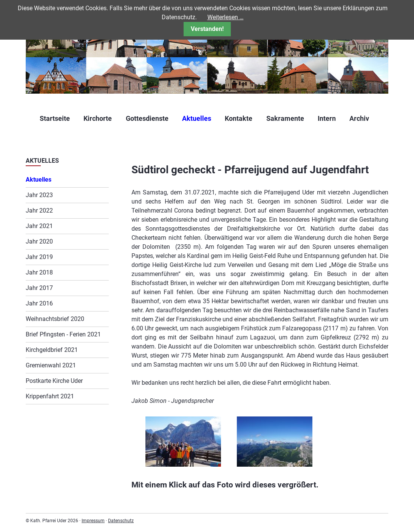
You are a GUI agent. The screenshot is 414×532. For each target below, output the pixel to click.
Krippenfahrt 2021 (50, 396)
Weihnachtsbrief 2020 (55, 319)
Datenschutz (121, 521)
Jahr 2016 (39, 303)
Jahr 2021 (39, 226)
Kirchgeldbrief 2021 (52, 350)
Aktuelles (197, 118)
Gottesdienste (147, 118)
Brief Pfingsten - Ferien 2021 (63, 334)
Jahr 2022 (39, 210)
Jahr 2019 (39, 257)
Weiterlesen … (226, 17)
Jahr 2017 (39, 288)
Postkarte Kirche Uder (54, 381)
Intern (327, 118)
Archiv (359, 118)
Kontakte (239, 118)
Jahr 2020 (39, 241)
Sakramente (285, 118)
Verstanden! (207, 29)
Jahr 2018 (39, 272)
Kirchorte (98, 118)
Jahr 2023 (39, 195)
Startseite (55, 118)
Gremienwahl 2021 (51, 365)
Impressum (93, 521)
